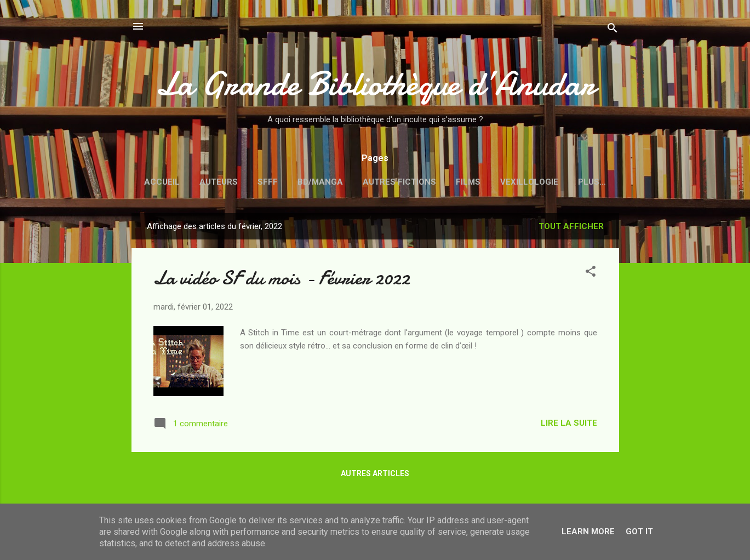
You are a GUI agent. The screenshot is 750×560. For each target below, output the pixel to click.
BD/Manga (320, 182)
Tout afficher (571, 226)
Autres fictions (399, 182)
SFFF (268, 182)
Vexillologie (529, 182)
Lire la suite (569, 423)
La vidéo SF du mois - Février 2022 (282, 278)
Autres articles (375, 473)
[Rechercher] (612, 30)
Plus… (592, 182)
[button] (591, 273)
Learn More (588, 532)
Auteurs (219, 182)
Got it (639, 532)
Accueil (162, 182)
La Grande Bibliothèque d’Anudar (375, 84)
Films (468, 182)
